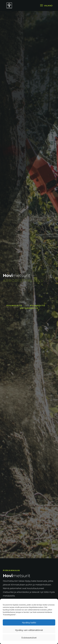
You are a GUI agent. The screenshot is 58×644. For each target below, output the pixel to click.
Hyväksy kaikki (29, 622)
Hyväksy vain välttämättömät (29, 630)
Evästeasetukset (29, 638)
